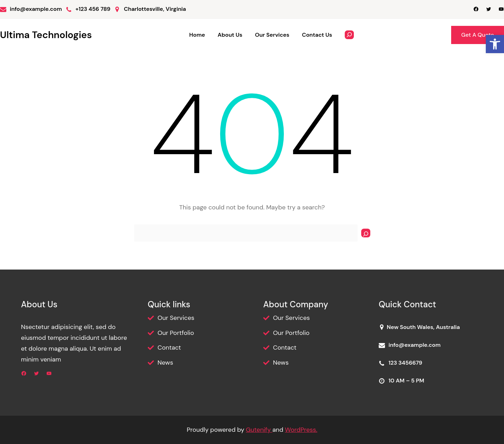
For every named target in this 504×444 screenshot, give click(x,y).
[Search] (366, 233)
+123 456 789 (93, 9)
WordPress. (301, 430)
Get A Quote (478, 35)
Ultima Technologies (46, 35)
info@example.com (36, 9)
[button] (495, 44)
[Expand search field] (349, 35)
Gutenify (259, 430)
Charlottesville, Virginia (155, 9)
